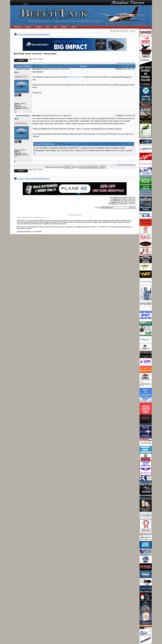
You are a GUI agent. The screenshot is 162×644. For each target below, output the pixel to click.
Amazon (28, 27)
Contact (38, 27)
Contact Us (41, 217)
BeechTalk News (41, 35)
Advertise (18, 27)
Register (64, 27)
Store (73, 27)
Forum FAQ (32, 217)
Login (55, 27)
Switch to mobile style (75, 215)
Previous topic (122, 63)
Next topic (131, 63)
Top (15, 112)
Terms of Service (74, 77)
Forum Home (24, 35)
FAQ (47, 27)
